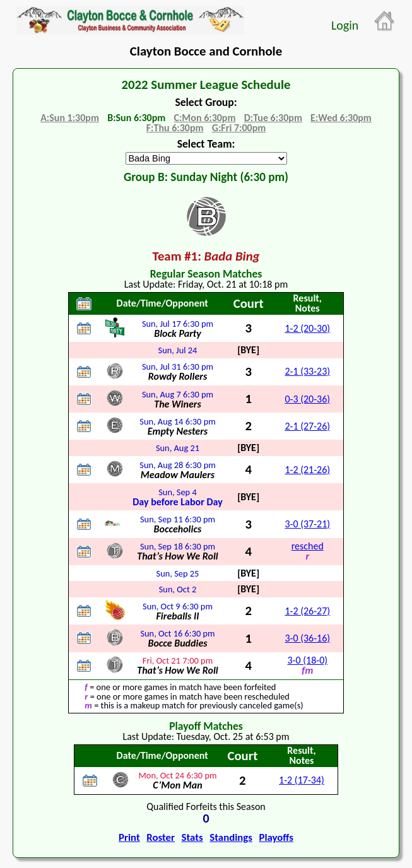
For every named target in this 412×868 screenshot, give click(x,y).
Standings (231, 837)
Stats (192, 837)
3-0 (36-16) (307, 638)
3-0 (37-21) (307, 524)
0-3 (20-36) (307, 399)
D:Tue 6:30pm (273, 118)
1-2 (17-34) (302, 780)
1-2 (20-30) (307, 328)
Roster (161, 837)
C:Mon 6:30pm (204, 118)
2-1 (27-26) (307, 426)
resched (308, 546)
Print (129, 837)
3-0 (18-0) (307, 660)
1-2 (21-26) (307, 470)
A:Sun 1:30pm (70, 118)
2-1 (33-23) (307, 371)
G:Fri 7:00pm (239, 128)
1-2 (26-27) (307, 611)
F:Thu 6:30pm (175, 128)
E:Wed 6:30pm (341, 118)
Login (345, 25)
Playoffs (276, 837)
